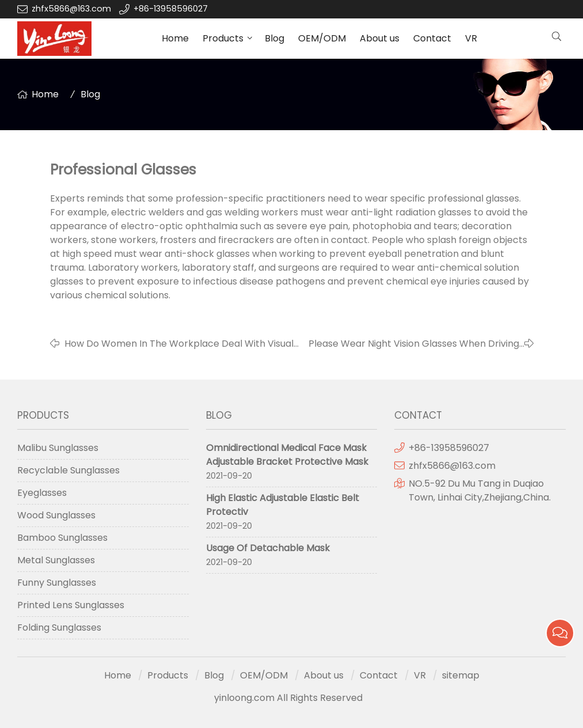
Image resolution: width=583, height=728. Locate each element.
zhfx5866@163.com (73, 9)
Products (223, 38)
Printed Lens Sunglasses (71, 605)
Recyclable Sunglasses (68, 470)
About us (380, 38)
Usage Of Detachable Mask (268, 548)
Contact (432, 38)
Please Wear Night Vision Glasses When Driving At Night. (414, 344)
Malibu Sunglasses (58, 448)
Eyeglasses (42, 493)
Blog (275, 38)
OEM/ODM (322, 38)
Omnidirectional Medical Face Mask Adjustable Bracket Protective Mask (287, 455)
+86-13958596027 (171, 9)
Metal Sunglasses (56, 560)
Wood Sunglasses (56, 515)
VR (471, 38)
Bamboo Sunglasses (62, 538)
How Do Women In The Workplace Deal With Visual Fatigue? (179, 344)
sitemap (461, 675)
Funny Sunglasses (57, 583)
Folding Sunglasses (59, 627)
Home (175, 38)
